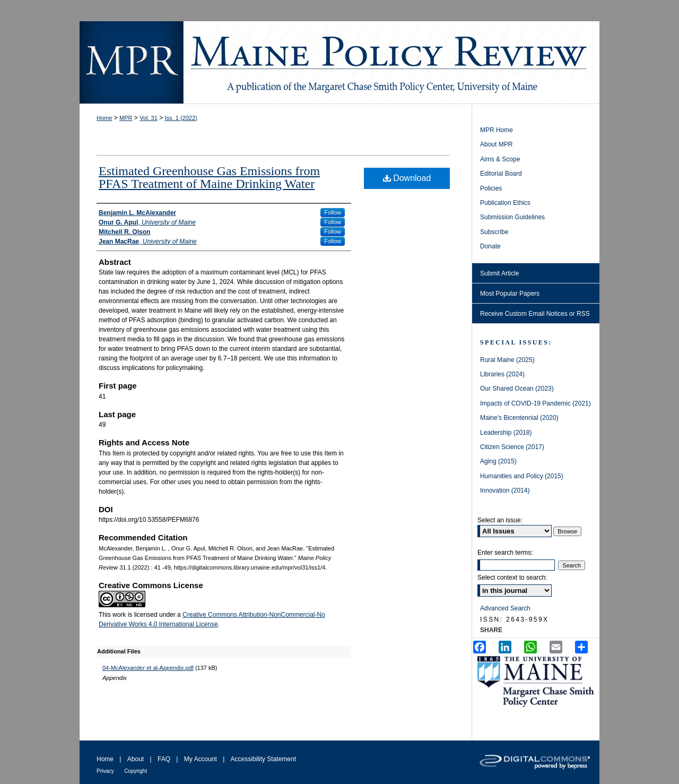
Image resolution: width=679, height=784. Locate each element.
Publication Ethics (505, 203)
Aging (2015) (498, 461)
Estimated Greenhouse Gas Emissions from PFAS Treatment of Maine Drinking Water (209, 177)
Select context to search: (512, 578)
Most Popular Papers (510, 294)
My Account (201, 759)
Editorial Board (501, 174)
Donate (490, 246)
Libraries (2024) (502, 374)
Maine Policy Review (339, 62)
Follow (333, 212)
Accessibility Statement (263, 759)
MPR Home (497, 130)
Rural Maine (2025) (507, 360)
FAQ (164, 759)
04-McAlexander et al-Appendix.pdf (148, 668)
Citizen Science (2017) (512, 447)
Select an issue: (500, 520)
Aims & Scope (500, 159)
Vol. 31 (149, 118)
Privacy (105, 771)
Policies (491, 188)
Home (104, 118)
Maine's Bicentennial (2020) (519, 418)
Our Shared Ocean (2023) (517, 389)
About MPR (496, 144)
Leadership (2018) (506, 433)
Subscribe (494, 232)
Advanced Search (505, 608)
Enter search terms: (505, 553)
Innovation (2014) (505, 490)
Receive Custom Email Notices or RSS (535, 314)
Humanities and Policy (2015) (522, 476)
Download (407, 178)
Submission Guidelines (512, 217)
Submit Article (499, 273)
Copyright (136, 771)
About (136, 759)
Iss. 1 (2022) (181, 118)
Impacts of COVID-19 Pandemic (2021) (536, 403)
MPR (126, 118)
